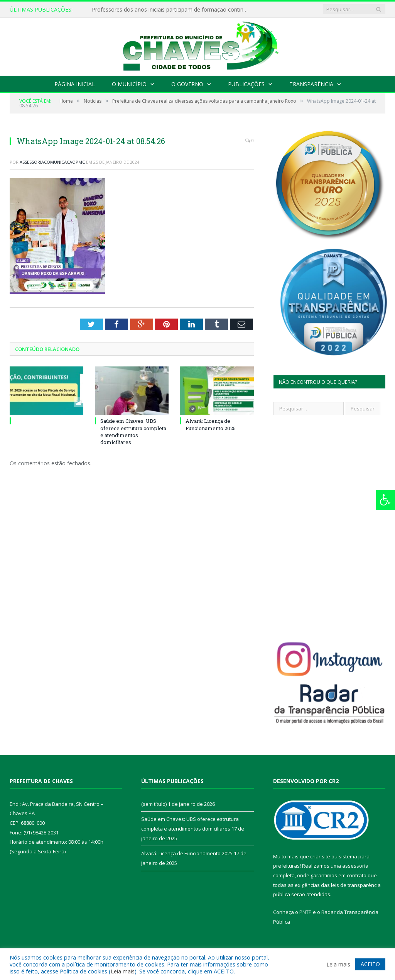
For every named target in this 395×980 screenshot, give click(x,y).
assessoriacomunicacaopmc (52, 162)
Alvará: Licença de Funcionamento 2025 (211, 424)
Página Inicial (75, 84)
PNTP (306, 912)
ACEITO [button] (370, 964)
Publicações (246, 84)
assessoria (355, 866)
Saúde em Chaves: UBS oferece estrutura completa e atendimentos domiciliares (133, 432)
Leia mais (123, 971)
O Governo (187, 84)
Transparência (311, 84)
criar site (320, 856)
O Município (129, 84)
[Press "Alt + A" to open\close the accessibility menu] (386, 500)
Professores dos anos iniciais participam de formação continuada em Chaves (171, 10)
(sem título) (154, 804)
